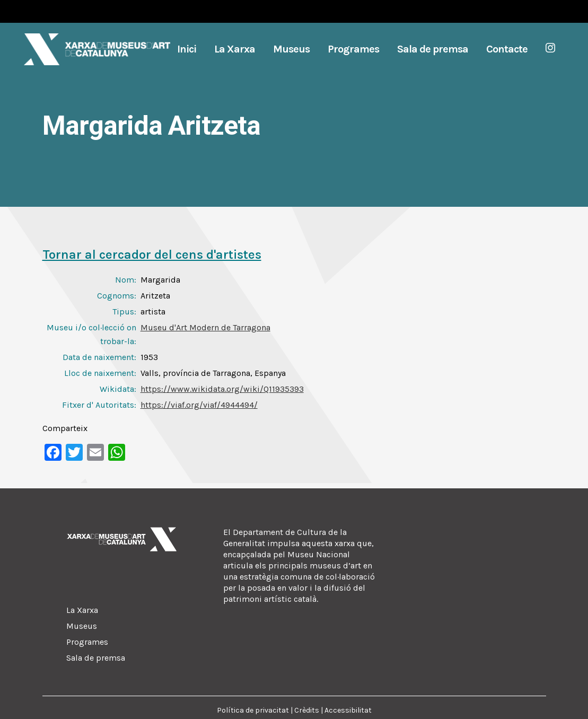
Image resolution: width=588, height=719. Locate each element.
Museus (82, 626)
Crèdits (307, 710)
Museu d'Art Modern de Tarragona (205, 327)
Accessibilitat (348, 710)
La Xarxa (82, 610)
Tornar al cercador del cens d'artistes (152, 255)
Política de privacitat (253, 710)
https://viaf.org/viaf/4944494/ (199, 405)
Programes (87, 642)
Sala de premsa (96, 658)
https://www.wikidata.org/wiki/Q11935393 (222, 389)
